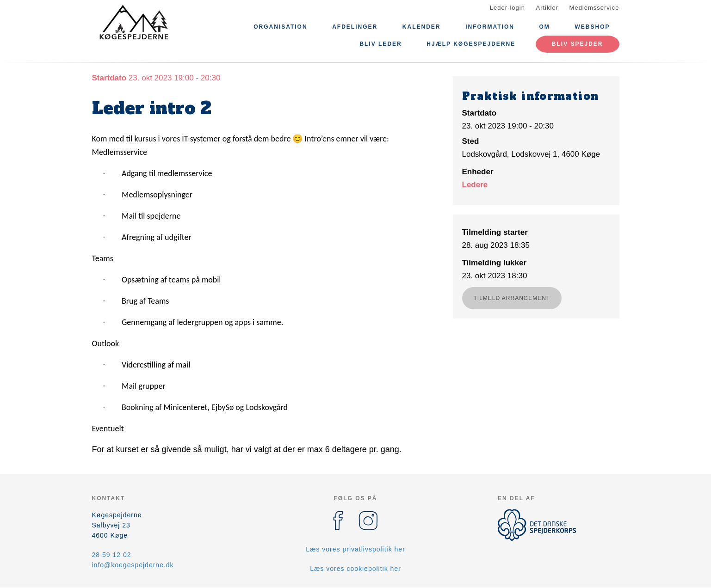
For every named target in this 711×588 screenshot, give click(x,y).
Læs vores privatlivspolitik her (355, 549)
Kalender (422, 27)
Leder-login (507, 8)
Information (490, 27)
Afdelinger (355, 27)
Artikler (547, 8)
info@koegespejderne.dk (133, 565)
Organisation (280, 27)
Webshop (592, 27)
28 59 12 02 (112, 555)
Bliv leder (380, 44)
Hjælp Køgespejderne (471, 44)
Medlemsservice (594, 8)
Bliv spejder (578, 44)
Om (545, 27)
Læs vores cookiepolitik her (355, 569)
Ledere (475, 185)
